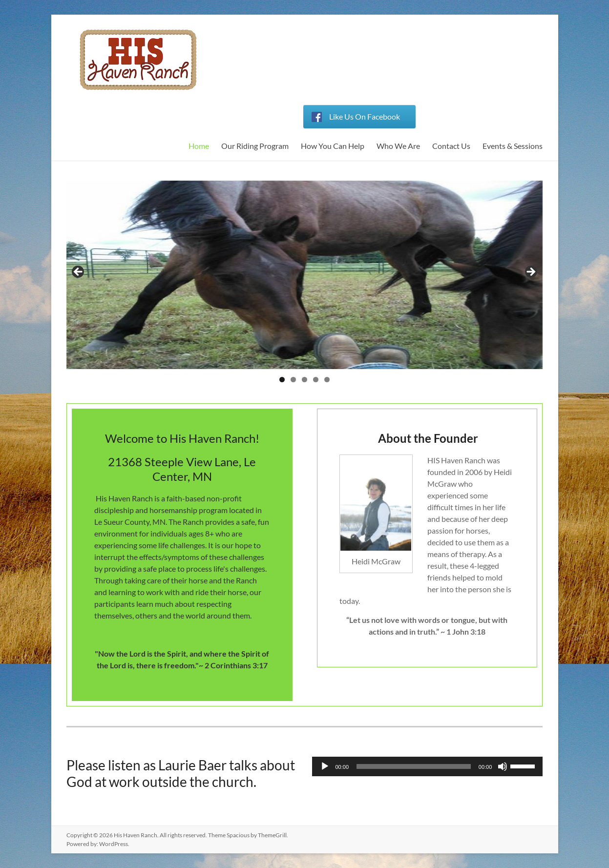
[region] (305, 275)
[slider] (414, 766)
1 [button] (282, 380)
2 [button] (293, 380)
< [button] (79, 272)
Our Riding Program (255, 146)
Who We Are (398, 146)
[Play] (325, 766)
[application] (428, 766)
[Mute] (503, 766)
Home (199, 146)
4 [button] (316, 380)
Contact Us (451, 146)
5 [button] (327, 380)
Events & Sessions (513, 146)
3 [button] (304, 380)
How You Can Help (333, 146)
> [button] (530, 272)
